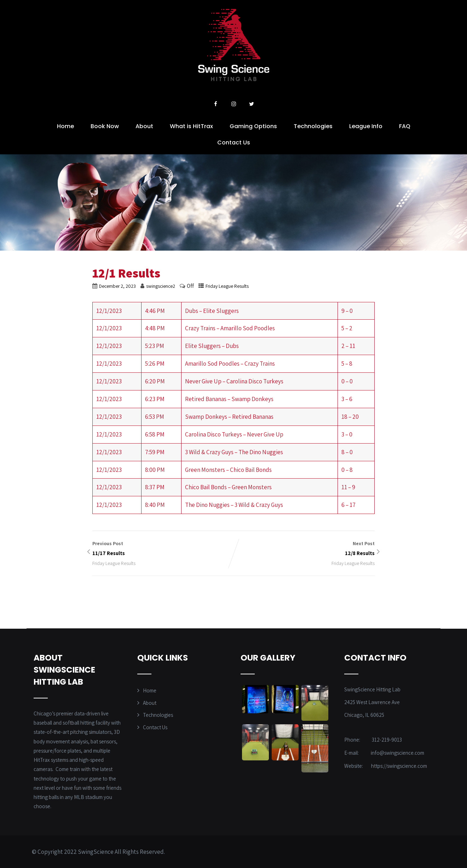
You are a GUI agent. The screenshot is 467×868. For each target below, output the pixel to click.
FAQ (405, 126)
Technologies (313, 126)
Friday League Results (227, 286)
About (144, 126)
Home (65, 126)
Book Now (105, 126)
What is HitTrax (191, 126)
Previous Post (163, 549)
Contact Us (234, 142)
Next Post (304, 549)
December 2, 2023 (117, 286)
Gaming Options (253, 126)
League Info (366, 126)
